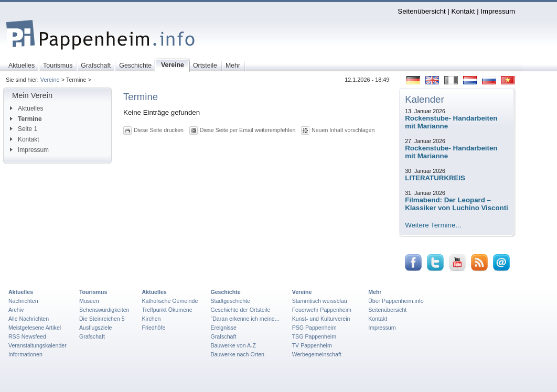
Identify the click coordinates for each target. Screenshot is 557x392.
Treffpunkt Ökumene (167, 310)
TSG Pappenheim (314, 336)
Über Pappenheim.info (396, 301)
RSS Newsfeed (27, 336)
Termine (26, 119)
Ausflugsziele (96, 328)
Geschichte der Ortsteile (240, 310)
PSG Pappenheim (314, 328)
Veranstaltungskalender (38, 345)
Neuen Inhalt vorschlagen (343, 130)
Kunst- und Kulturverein (321, 319)
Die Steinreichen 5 (102, 319)
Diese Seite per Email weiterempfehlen (248, 130)
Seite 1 (24, 129)
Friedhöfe (154, 328)
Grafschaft (92, 336)
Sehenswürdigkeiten (104, 310)
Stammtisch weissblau (320, 301)
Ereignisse (223, 328)
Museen (89, 301)
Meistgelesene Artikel (35, 328)
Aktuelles (26, 108)
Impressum (498, 11)
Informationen (25, 354)
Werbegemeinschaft (317, 354)
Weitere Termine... (433, 225)
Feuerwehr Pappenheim (322, 310)
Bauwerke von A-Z (233, 345)
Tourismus (93, 292)
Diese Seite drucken (159, 130)
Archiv (16, 310)
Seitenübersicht (421, 11)
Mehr (375, 292)
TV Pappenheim (312, 345)
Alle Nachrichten (29, 319)
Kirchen (152, 319)
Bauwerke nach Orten (237, 354)
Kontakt (463, 11)
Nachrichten (23, 301)
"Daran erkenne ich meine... (245, 319)
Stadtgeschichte (230, 301)
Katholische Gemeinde (170, 301)
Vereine (50, 80)
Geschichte (225, 292)
